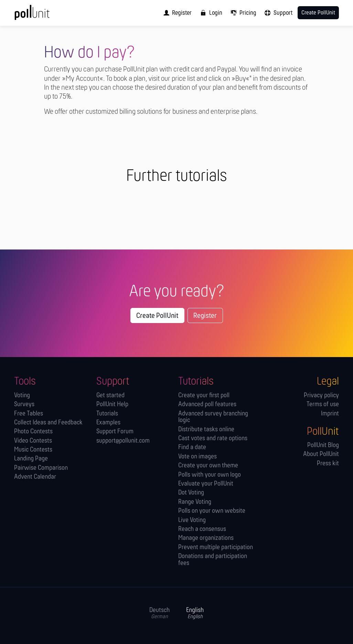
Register (205, 316)
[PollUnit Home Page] (42, 15)
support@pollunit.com (123, 441)
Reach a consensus (202, 529)
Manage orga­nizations (206, 538)
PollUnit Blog (323, 446)
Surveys (24, 405)
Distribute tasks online (206, 430)
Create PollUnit (157, 316)
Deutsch (159, 613)
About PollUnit (321, 454)
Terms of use (323, 405)
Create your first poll (204, 396)
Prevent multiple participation (216, 548)
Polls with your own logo (210, 475)
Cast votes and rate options (213, 439)
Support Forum (115, 432)
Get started (110, 396)
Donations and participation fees (213, 560)
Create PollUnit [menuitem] (318, 13)
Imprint (330, 414)
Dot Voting (191, 493)
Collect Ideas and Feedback (48, 423)
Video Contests (33, 441)
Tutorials (107, 414)
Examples (108, 423)
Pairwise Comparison (41, 468)
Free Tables (29, 414)
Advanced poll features (207, 405)
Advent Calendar (35, 477)
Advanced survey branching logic (213, 417)
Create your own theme (208, 466)
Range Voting (195, 502)
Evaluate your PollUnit (206, 484)
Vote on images (197, 457)
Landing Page (31, 459)
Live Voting (192, 520)
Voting (22, 396)
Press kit (328, 464)
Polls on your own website (212, 511)
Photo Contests (33, 432)
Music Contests (33, 450)
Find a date (192, 448)
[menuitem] (176, 13)
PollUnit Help (112, 405)
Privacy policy (321, 396)
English (195, 613)
